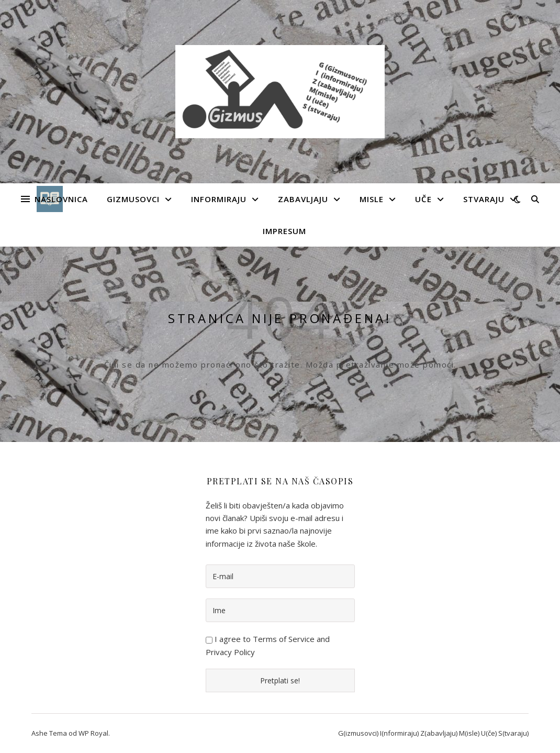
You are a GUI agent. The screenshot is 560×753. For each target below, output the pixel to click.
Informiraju (219, 199)
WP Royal (93, 733)
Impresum (284, 231)
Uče (423, 199)
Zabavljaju (303, 199)
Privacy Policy (230, 652)
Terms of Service (284, 639)
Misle (372, 199)
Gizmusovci (133, 199)
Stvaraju (484, 199)
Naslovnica (61, 199)
